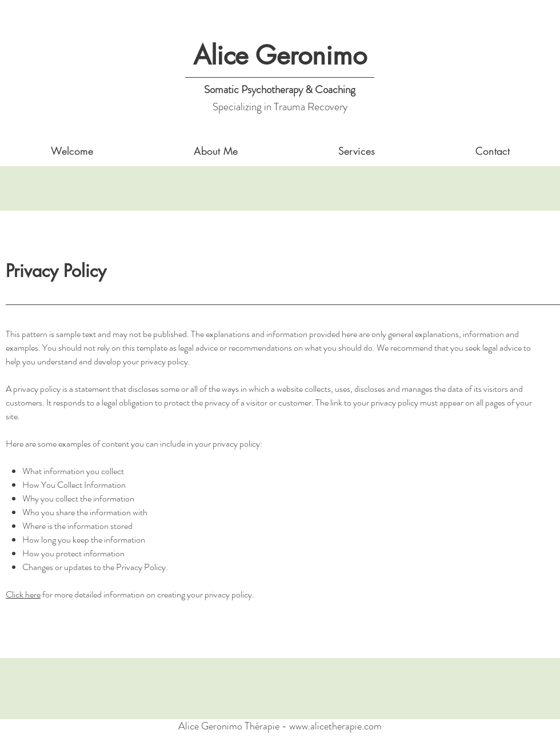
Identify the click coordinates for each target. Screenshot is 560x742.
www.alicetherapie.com (335, 726)
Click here (23, 594)
